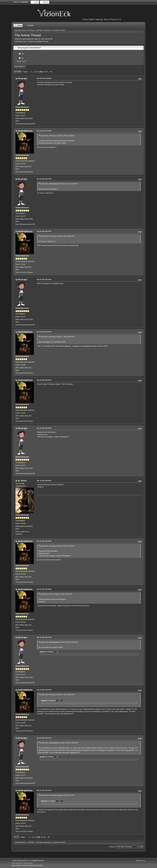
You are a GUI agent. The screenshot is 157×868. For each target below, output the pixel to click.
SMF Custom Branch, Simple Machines (22, 863)
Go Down (18, 72)
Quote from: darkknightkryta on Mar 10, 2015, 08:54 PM (59, 743)
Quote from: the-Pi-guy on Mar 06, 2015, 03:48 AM (57, 136)
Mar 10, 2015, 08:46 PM (44, 541)
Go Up (16, 837)
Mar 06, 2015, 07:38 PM (44, 131)
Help (137, 860)
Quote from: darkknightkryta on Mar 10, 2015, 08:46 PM (59, 642)
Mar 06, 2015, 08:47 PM (44, 179)
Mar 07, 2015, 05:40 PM (44, 332)
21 (35, 72)
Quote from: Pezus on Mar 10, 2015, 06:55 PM (56, 594)
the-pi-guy (22, 78)
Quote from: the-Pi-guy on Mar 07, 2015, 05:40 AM (57, 337)
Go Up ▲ (142, 860)
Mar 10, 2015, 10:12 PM (44, 790)
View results (20, 67)
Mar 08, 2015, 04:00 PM (44, 380)
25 (47, 72)
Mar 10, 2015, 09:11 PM (44, 738)
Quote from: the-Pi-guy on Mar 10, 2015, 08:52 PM (57, 695)
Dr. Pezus (22, 481)
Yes (23, 53)
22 (38, 72)
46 (51, 72)
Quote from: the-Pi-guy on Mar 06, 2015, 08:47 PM (57, 236)
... (33, 72)
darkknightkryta (25, 131)
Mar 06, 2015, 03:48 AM (44, 78)
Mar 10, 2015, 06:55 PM (44, 481)
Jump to (112, 847)
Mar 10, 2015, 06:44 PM (44, 428)
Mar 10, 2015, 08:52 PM (44, 637)
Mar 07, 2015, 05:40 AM (44, 279)
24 (44, 72)
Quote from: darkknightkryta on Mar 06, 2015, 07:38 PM (59, 184)
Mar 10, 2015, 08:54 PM (44, 690)
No (22, 58)
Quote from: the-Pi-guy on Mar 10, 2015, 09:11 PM (57, 795)
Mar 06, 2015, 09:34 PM (44, 231)
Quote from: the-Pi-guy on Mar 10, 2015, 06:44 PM (57, 546)
